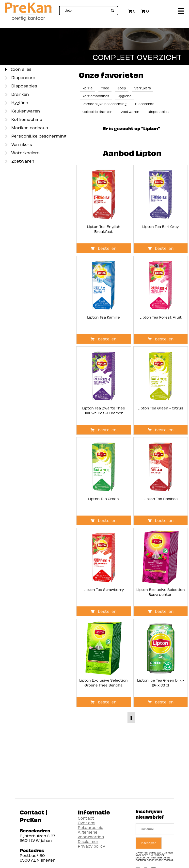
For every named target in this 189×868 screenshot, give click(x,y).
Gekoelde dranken (97, 112)
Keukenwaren (22, 111)
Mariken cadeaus (26, 128)
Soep (122, 88)
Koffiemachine (24, 120)
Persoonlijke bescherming (36, 136)
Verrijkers (18, 145)
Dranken (17, 95)
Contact (86, 818)
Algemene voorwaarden (91, 834)
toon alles (18, 70)
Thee (105, 88)
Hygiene (125, 96)
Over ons (87, 823)
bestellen (103, 248)
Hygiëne (16, 103)
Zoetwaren (20, 161)
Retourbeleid (91, 827)
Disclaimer (88, 841)
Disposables (21, 86)
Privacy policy (91, 846)
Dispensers (20, 78)
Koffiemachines (96, 96)
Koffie (87, 88)
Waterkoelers (22, 153)
